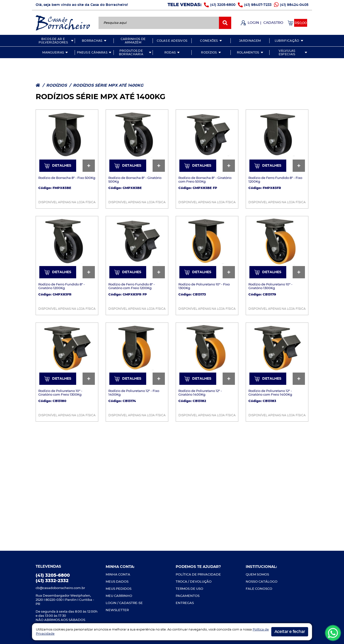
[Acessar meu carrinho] (297, 23)
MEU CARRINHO (119, 596)
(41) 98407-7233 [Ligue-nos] (258, 5)
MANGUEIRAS (53, 53)
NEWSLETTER (117, 610)
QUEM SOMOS (257, 575)
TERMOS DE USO (189, 589)
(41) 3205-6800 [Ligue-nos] (223, 5)
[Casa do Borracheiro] (63, 22)
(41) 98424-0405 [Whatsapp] (294, 5)
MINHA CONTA (118, 575)
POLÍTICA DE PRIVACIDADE (198, 575)
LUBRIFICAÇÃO (287, 41)
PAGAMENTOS (188, 596)
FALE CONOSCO (259, 589)
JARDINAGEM (250, 41)
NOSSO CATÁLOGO (262, 582)
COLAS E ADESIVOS (172, 41)
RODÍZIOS (209, 53)
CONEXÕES (209, 41)
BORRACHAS (92, 41)
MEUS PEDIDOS (119, 589)
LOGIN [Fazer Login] (253, 23)
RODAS (170, 53)
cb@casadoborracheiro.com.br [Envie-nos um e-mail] (60, 588)
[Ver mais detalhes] (67, 140)
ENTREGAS (185, 603)
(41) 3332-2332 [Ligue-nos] (52, 581)
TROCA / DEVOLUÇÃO (194, 582)
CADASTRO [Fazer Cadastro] (273, 23)
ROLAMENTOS (248, 53)
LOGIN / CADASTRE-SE (124, 603)
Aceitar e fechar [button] (290, 632)
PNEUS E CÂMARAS (92, 53)
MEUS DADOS (117, 582)
